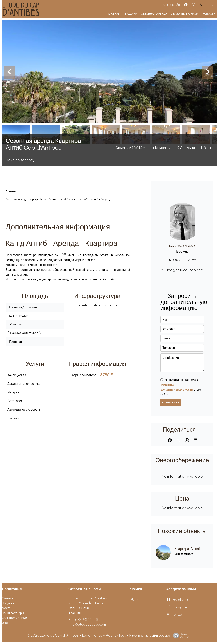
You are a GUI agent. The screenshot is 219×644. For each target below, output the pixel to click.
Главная (11, 192)
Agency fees (116, 636)
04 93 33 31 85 (185, 260)
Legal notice (92, 636)
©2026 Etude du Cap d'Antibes (53, 636)
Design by (182, 636)
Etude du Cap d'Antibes (88, 598)
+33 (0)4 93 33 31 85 (84, 620)
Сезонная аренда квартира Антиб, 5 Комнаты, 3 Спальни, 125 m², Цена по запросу (58, 199)
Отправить (171, 403)
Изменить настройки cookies (150, 636)
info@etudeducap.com (185, 270)
